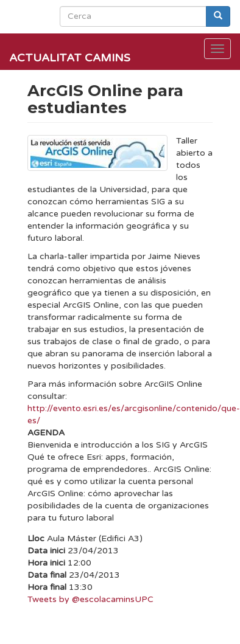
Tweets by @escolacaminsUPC (90, 599)
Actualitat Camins (70, 58)
